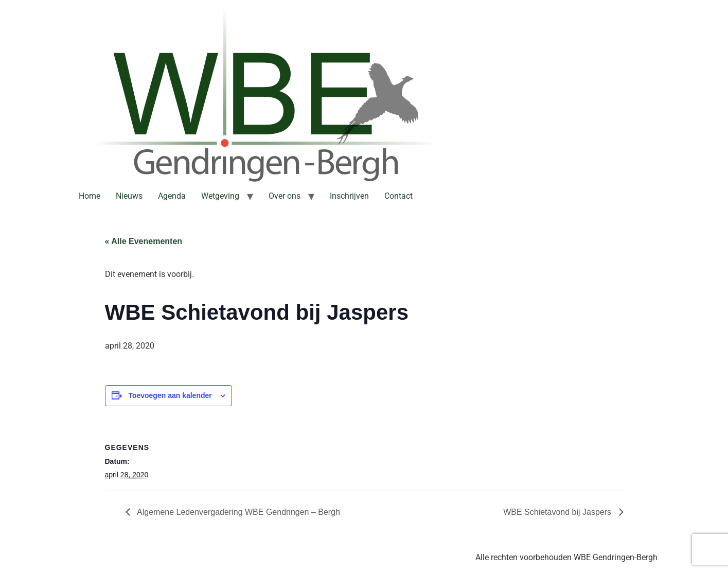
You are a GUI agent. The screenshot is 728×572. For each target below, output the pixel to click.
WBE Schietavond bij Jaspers (558, 512)
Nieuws (129, 196)
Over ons (285, 196)
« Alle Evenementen (144, 241)
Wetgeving (220, 196)
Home (90, 196)
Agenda (172, 196)
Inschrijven (349, 196)
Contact (398, 196)
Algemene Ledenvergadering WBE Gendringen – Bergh (238, 512)
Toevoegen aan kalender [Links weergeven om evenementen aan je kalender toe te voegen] (170, 395)
